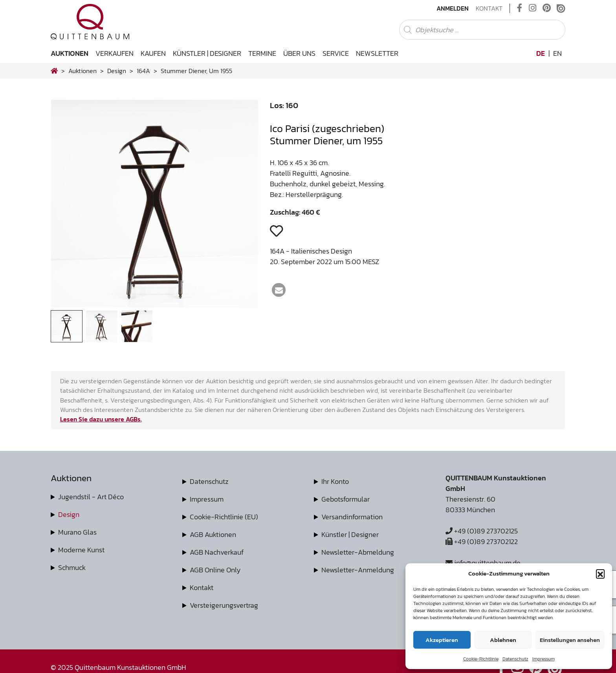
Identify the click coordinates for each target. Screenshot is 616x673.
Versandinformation (352, 517)
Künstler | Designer (207, 53)
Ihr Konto (335, 481)
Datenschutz (515, 659)
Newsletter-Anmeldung (358, 570)
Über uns (299, 53)
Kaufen (153, 53)
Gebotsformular (346, 499)
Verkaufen (115, 53)
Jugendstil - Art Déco (91, 497)
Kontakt (489, 8)
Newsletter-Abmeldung (358, 552)
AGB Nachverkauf (217, 552)
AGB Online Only (215, 570)
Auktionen (70, 53)
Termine (262, 53)
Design (69, 514)
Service (336, 53)
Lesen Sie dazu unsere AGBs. (101, 419)
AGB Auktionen (213, 534)
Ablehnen (503, 640)
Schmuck (72, 567)
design (117, 71)
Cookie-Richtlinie (481, 659)
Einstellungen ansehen (570, 640)
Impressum (544, 659)
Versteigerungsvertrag (224, 605)
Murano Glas (77, 532)
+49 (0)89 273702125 (482, 531)
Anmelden (453, 8)
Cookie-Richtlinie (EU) (224, 517)
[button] (600, 574)
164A (143, 71)
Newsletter (377, 53)
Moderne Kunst (81, 550)
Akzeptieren (442, 640)
